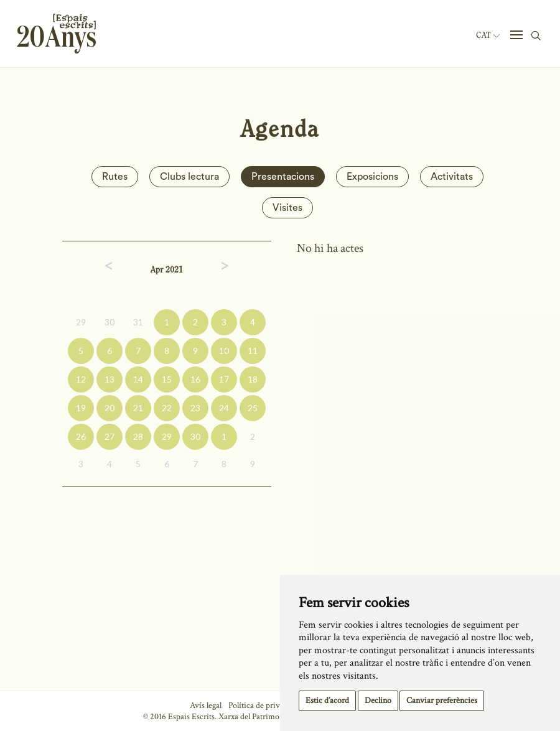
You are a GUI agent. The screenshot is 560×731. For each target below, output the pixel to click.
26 (81, 436)
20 (110, 408)
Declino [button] (378, 701)
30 (110, 322)
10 (224, 351)
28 (138, 436)
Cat (488, 35)
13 (110, 379)
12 (81, 379)
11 (253, 351)
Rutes (115, 177)
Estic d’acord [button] (327, 701)
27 (110, 436)
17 (224, 379)
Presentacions (283, 177)
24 (224, 408)
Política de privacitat (264, 705)
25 (253, 408)
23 (195, 408)
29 (81, 322)
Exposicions (372, 177)
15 (167, 379)
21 (138, 408)
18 (253, 379)
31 (138, 322)
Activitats (452, 177)
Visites (287, 208)
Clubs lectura (189, 177)
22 (167, 408)
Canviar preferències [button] (442, 701)
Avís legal (206, 705)
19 (81, 408)
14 (138, 379)
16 (195, 379)
